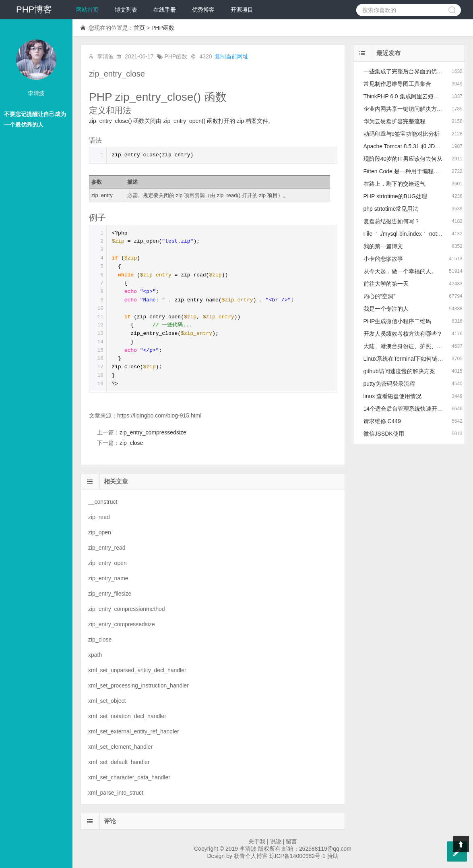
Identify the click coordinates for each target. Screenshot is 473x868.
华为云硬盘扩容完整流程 (395, 121)
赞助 (333, 856)
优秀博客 (203, 10)
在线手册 (165, 10)
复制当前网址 (231, 56)
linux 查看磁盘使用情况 (393, 396)
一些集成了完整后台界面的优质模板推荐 (414, 71)
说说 (276, 841)
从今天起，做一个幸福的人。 (400, 271)
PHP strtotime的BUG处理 (395, 196)
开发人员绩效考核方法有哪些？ (403, 334)
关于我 (257, 841)
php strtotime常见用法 (391, 209)
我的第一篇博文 (383, 246)
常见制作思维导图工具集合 (397, 84)
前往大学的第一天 (386, 284)
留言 (291, 841)
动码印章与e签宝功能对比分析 (402, 134)
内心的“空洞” (379, 296)
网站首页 (87, 10)
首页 (139, 28)
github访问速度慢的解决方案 (399, 371)
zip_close (131, 443)
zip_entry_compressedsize (153, 432)
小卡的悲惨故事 (383, 259)
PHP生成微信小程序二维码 (398, 321)
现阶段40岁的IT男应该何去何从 (403, 159)
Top (461, 844)
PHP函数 (163, 28)
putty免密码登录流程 (389, 384)
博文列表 (126, 10)
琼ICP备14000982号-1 (297, 856)
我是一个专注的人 (386, 309)
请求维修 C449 (382, 421)
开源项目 (242, 10)
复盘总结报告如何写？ (392, 221)
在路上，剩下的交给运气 (395, 184)
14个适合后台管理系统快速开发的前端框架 (417, 409)
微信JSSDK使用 (384, 434)
